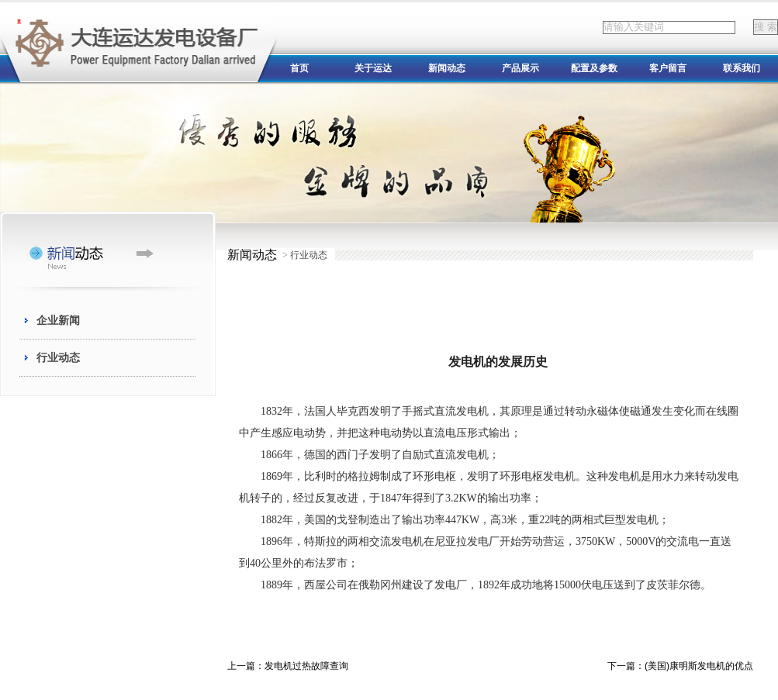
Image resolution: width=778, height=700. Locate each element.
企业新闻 (58, 320)
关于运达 (373, 68)
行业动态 (58, 357)
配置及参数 (594, 68)
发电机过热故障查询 (306, 666)
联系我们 (742, 68)
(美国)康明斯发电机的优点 (699, 666)
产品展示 (520, 68)
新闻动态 (447, 68)
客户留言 (668, 68)
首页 (299, 68)
